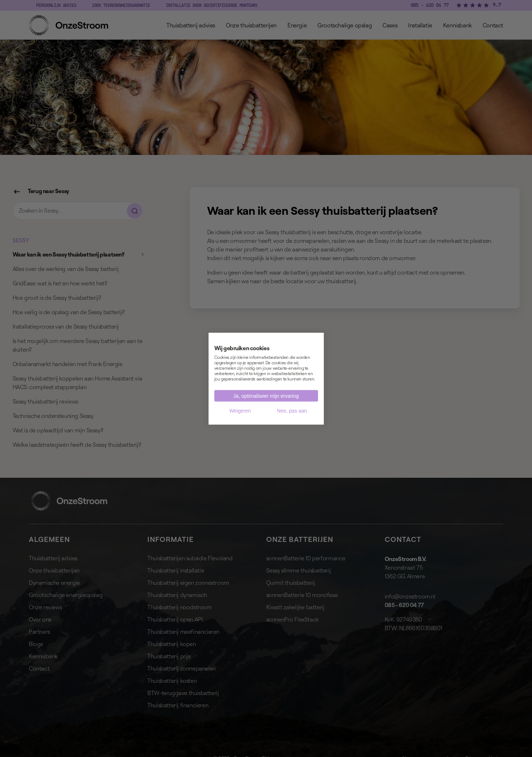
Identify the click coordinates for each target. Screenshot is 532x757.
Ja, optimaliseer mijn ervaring (266, 396)
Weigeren (240, 410)
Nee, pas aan (292, 410)
